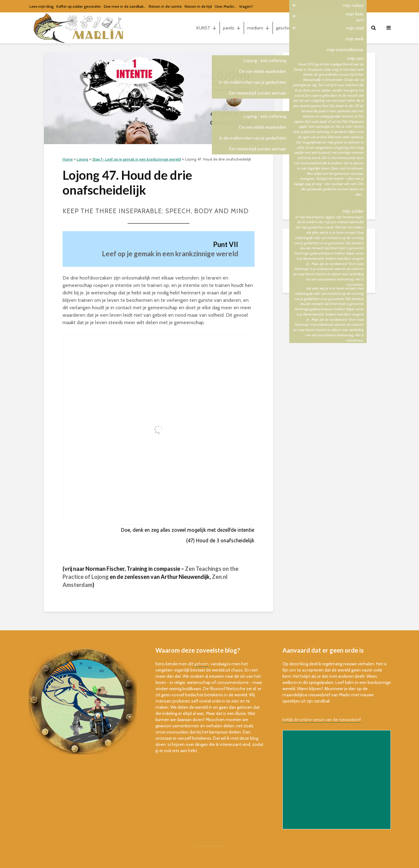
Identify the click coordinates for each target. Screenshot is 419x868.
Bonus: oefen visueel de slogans (324, 207)
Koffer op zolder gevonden (79, 6)
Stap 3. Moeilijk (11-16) (314, 131)
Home (68, 159)
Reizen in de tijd (198, 6)
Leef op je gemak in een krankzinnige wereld (170, 254)
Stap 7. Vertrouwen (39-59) (318, 194)
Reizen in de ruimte (165, 6)
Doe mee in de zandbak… (125, 6)
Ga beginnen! (305, 93)
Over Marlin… (225, 6)
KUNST (206, 28)
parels (232, 28)
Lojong (83, 159)
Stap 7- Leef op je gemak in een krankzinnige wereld (137, 159)
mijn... (355, 28)
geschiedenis (292, 28)
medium (258, 28)
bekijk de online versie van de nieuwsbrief (322, 720)
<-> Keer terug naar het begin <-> (324, 156)
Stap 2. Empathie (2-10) (315, 118)
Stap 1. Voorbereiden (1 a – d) (320, 105)
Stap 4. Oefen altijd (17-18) (318, 143)
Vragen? (246, 6)
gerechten (327, 28)
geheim (201, 664)
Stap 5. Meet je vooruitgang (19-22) (326, 169)
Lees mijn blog (41, 6)
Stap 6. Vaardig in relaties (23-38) (325, 182)
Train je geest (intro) (312, 80)
